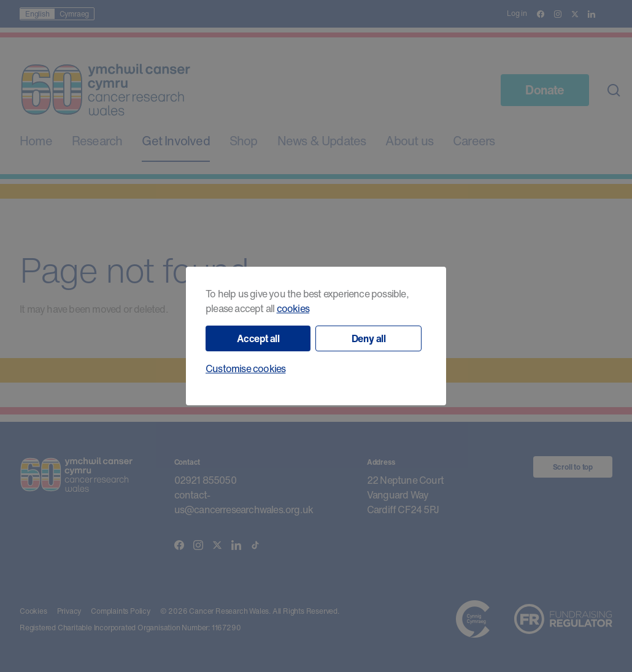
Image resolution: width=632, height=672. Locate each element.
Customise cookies (245, 368)
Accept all (258, 338)
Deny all (369, 338)
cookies (293, 308)
